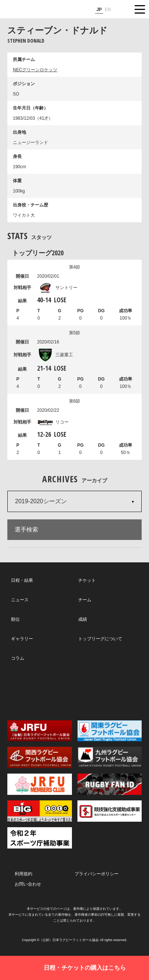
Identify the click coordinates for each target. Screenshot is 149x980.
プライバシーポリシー (97, 874)
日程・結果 (22, 580)
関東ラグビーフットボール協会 (110, 731)
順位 (15, 619)
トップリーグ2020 (38, 253)
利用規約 (23, 874)
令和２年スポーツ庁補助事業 (40, 838)
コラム (18, 658)
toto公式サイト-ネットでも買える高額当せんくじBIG (40, 811)
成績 (83, 619)
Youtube (116, 691)
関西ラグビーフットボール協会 (40, 757)
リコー (53, 422)
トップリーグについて (100, 639)
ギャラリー (22, 639)
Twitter (32, 690)
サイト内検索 (121, 9)
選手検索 (26, 529)
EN (108, 10)
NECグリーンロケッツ (35, 70)
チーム (85, 600)
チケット (87, 580)
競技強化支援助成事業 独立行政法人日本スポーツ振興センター (110, 811)
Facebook (74, 691)
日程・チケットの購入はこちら (85, 968)
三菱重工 (55, 355)
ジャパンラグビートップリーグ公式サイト (28, 10)
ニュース (20, 600)
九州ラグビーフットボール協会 (110, 757)
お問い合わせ (28, 884)
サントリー (57, 288)
